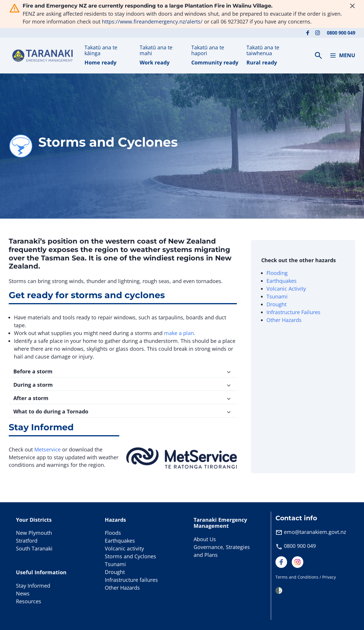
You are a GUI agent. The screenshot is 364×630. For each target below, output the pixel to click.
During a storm (123, 385)
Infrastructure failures (131, 580)
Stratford (27, 541)
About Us (205, 539)
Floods (113, 533)
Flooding (277, 273)
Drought (276, 304)
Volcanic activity (124, 548)
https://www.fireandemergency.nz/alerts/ (152, 21)
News (23, 593)
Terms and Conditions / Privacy (306, 577)
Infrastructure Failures (293, 312)
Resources (29, 601)
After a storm (123, 398)
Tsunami (277, 296)
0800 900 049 (341, 33)
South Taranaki (34, 548)
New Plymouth (34, 533)
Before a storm (123, 371)
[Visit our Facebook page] (308, 33)
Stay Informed (33, 586)
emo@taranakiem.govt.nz (315, 532)
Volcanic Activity (287, 289)
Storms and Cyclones (130, 556)
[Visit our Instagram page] (318, 33)
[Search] (318, 55)
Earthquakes (282, 281)
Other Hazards (284, 320)
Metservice (47, 449)
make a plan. (180, 333)
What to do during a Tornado (123, 411)
